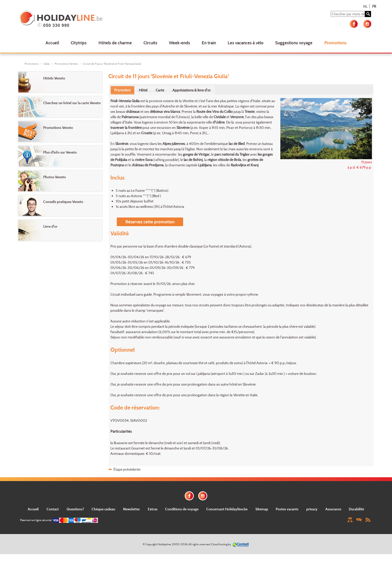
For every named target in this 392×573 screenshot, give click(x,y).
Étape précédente (127, 469)
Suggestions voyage (294, 43)
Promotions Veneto (66, 64)
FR (374, 6)
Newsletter (132, 509)
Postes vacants (287, 509)
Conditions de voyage (182, 509)
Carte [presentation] (160, 90)
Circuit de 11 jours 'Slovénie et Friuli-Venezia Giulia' (112, 64)
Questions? (75, 509)
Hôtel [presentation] (143, 90)
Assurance (333, 509)
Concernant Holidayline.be (227, 509)
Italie (47, 64)
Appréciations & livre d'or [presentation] (192, 90)
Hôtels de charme (115, 43)
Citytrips (79, 43)
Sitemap (262, 509)
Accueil (52, 43)
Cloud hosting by (221, 544)
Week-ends (179, 43)
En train (209, 43)
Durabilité (356, 509)
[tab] (122, 90)
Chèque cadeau (103, 509)
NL (365, 6)
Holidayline (164, 544)
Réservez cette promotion (150, 222)
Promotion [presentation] (122, 90)
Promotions (335, 43)
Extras (153, 509)
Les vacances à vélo (246, 43)
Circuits (150, 43)
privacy (312, 509)
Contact (53, 509)
